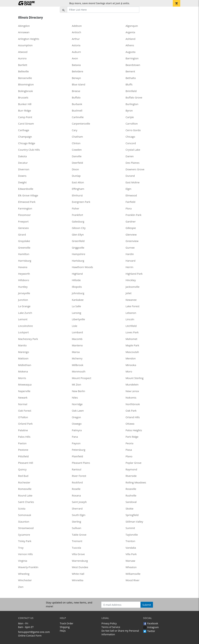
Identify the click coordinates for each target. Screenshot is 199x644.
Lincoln (130, 319)
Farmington (25, 208)
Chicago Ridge (27, 143)
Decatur (23, 163)
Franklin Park (133, 215)
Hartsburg (78, 261)
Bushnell (77, 110)
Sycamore (24, 535)
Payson (76, 443)
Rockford (77, 482)
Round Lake (25, 495)
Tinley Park (25, 541)
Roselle (76, 489)
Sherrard (77, 508)
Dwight (22, 182)
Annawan (24, 32)
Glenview (131, 234)
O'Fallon (23, 417)
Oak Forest (25, 411)
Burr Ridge (24, 110)
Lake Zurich (25, 313)
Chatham (77, 137)
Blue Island (79, 84)
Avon (75, 58)
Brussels (23, 97)
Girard (22, 234)
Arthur (76, 39)
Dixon (75, 169)
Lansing (77, 313)
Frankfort (78, 215)
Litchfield (131, 326)
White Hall (78, 574)
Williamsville (133, 574)
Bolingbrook (25, 91)
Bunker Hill (25, 104)
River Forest (79, 476)
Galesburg (78, 221)
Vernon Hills (25, 554)
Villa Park (131, 554)
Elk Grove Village (28, 195)
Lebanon (131, 313)
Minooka (131, 365)
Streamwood (26, 528)
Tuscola (76, 548)
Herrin (129, 267)
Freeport (23, 221)
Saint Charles (26, 502)
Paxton (22, 443)
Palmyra (77, 430)
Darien (130, 156)
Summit (130, 528)
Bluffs (129, 84)
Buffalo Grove (134, 97)
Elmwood (131, 195)
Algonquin (132, 26)
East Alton (78, 182)
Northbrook (133, 404)
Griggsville (78, 248)
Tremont (77, 541)
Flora (129, 208)
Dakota (22, 156)
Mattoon (23, 358)
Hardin (130, 254)
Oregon (76, 417)
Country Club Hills (29, 150)
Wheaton (131, 567)
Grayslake (24, 241)
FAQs (63, 631)
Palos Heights (134, 430)
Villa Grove (78, 554)
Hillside (76, 280)
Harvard (130, 261)
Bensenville (25, 78)
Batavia (76, 65)
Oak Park (131, 411)
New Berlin (78, 391)
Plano (129, 456)
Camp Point (25, 117)
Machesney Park (28, 339)
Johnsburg (78, 293)
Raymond (131, 469)
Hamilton (24, 254)
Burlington (132, 104)
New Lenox (132, 391)
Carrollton (132, 124)
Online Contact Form (30, 636)
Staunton (24, 522)
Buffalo (76, 97)
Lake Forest (132, 306)
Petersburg (79, 450)
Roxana (76, 495)
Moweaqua (25, 384)
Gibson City (79, 228)
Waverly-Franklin (28, 567)
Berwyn (76, 78)
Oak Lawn (78, 411)
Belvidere (78, 71)
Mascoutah (132, 352)
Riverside (131, 476)
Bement (130, 71)
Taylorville (132, 535)
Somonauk (25, 515)
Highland (77, 274)
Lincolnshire (25, 326)
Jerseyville (24, 293)
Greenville (24, 248)
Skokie (129, 508)
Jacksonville (132, 287)
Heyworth (24, 274)
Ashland (130, 39)
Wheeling (24, 574)
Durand (130, 176)
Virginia (23, 561)
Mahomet (131, 339)
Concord (131, 143)
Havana (23, 267)
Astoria (76, 45)
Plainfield (77, 456)
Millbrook (78, 365)
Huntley (23, 287)
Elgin (128, 189)
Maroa (76, 352)
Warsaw (130, 561)
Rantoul (77, 469)
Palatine (23, 430)
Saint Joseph (79, 502)
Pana (75, 437)
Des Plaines (132, 163)
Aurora (22, 58)
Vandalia (131, 548)
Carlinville (78, 117)
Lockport (23, 332)
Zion (21, 587)
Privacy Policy (109, 623)
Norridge (77, 404)
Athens (130, 45)
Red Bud (23, 476)
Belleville (23, 71)
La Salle (76, 306)
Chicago (130, 137)
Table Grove (79, 535)
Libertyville (78, 319)
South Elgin (79, 515)
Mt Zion (76, 384)
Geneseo (23, 228)
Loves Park (132, 332)
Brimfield (131, 91)
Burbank (77, 104)
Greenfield (78, 241)
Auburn (76, 52)
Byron (129, 110)
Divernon (24, 169)
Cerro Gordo (133, 130)
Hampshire (79, 254)
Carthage (24, 130)
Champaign (25, 137)
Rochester (24, 482)
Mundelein (132, 384)
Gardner (131, 221)
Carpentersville (81, 124)
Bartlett (23, 65)
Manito (22, 345)
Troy (21, 548)
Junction (23, 300)
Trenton (130, 541)
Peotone (23, 450)
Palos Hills (24, 437)
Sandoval (131, 502)
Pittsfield (23, 456)
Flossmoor (24, 215)
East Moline (133, 182)
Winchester (25, 580)
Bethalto (131, 78)
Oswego (77, 424)
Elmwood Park (27, 202)
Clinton (76, 143)
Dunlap (76, 176)
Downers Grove (135, 169)
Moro (129, 371)
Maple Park (132, 345)
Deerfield (77, 163)
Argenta (130, 32)
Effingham (78, 189)
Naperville (24, 391)
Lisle (75, 326)
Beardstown (133, 65)
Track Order (67, 623)
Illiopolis (77, 287)
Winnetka (78, 580)
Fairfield (130, 202)
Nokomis (131, 397)
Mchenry (77, 358)
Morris (22, 378)
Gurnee (130, 248)
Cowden (77, 150)
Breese (76, 91)
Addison (77, 26)
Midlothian (25, 365)
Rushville (131, 495)
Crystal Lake (133, 150)
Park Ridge (132, 437)
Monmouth (79, 371)
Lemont (23, 319)
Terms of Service (111, 627)
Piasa (129, 450)
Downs (22, 176)
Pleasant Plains (81, 463)
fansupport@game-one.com (34, 632)
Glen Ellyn (78, 234)
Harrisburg (25, 261)
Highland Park (134, 274)
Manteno (77, 345)
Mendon (131, 358)
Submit (147, 605)
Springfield (132, 515)
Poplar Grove (133, 463)
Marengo (24, 352)
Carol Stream (26, 124)
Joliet (128, 293)
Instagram (151, 627)
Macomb (77, 339)
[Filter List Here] (103, 10)
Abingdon (24, 26)
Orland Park (25, 424)
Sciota (22, 508)
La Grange (24, 306)
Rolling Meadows (136, 482)
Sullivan (77, 528)
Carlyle (130, 117)
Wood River (132, 580)
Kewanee (131, 300)
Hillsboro (24, 280)
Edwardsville (26, 189)
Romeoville (25, 489)
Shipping (65, 627)
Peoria (129, 443)
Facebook (151, 623)
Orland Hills (133, 417)
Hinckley (131, 280)
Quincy (22, 469)
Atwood (23, 52)
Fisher (76, 208)
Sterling (76, 522)
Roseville (131, 489)
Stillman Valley (134, 522)
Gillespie (131, 228)
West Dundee (80, 567)
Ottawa (130, 424)
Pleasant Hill (26, 463)
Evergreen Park (81, 202)
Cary (75, 130)
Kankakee (78, 300)
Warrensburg (80, 561)
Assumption (25, 45)
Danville (77, 156)
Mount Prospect (82, 378)
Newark (23, 397)
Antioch (76, 32)
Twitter (149, 631)
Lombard (77, 332)
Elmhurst (77, 195)
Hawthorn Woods (82, 267)
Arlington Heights (29, 39)
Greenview (132, 241)
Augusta (130, 52)
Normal (23, 404)
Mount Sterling (134, 378)
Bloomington (26, 84)
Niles (75, 397)
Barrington (132, 58)
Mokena (23, 371)
